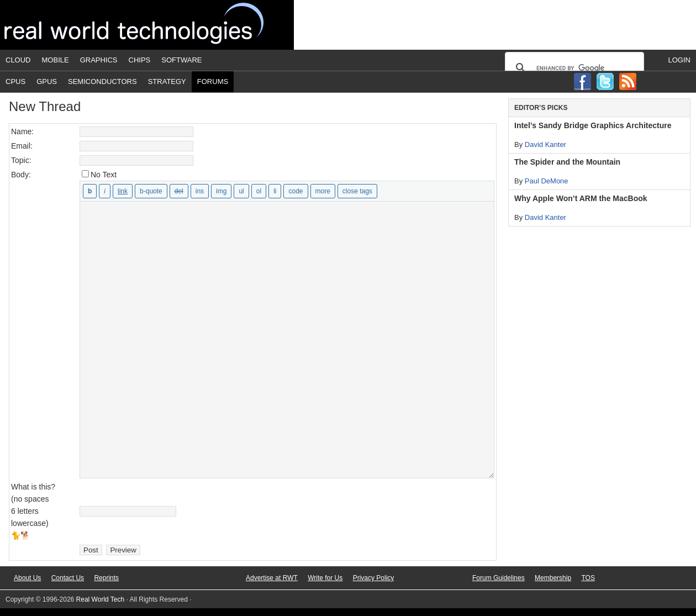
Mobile (56, 60)
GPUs (47, 81)
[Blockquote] (151, 191)
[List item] (275, 191)
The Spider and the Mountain (567, 162)
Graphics (99, 60)
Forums (213, 81)
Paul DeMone (547, 181)
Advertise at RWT (272, 578)
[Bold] (90, 191)
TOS (588, 578)
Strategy (167, 81)
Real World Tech (147, 25)
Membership (553, 578)
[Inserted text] (200, 191)
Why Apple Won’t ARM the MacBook (581, 198)
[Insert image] (221, 191)
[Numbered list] (259, 191)
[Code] (296, 191)
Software (181, 60)
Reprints (106, 578)
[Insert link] (123, 191)
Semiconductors (102, 81)
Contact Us (68, 578)
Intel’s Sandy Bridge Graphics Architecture (593, 125)
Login (679, 60)
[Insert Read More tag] (323, 191)
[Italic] (105, 191)
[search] (573, 68)
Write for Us (325, 578)
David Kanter (545, 144)
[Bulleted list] (241, 191)
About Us (27, 578)
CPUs (15, 81)
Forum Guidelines (499, 578)
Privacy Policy (374, 578)
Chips (140, 60)
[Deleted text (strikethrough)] (179, 191)
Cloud (18, 60)
